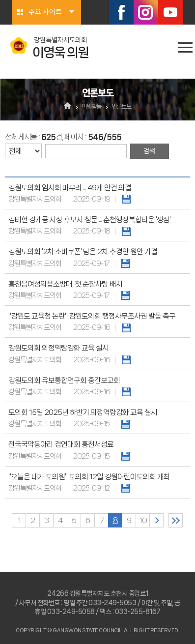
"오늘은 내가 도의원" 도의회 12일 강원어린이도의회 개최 (89, 477)
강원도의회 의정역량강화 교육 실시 (58, 348)
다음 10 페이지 (156, 520)
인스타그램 (146, 12)
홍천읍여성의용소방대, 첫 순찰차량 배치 (65, 284)
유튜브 (170, 12)
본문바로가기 (0, 0)
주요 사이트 (45, 12)
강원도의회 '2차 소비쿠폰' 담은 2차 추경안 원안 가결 (83, 252)
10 (143, 520)
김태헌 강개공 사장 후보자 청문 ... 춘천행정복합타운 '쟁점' (89, 220)
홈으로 (68, 107)
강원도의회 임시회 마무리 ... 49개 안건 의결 (70, 188)
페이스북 (121, 12)
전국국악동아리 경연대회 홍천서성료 (61, 444)
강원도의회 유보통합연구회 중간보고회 (64, 381)
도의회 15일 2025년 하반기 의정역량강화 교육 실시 (83, 412)
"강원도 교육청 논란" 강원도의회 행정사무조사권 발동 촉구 (92, 316)
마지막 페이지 (176, 520)
